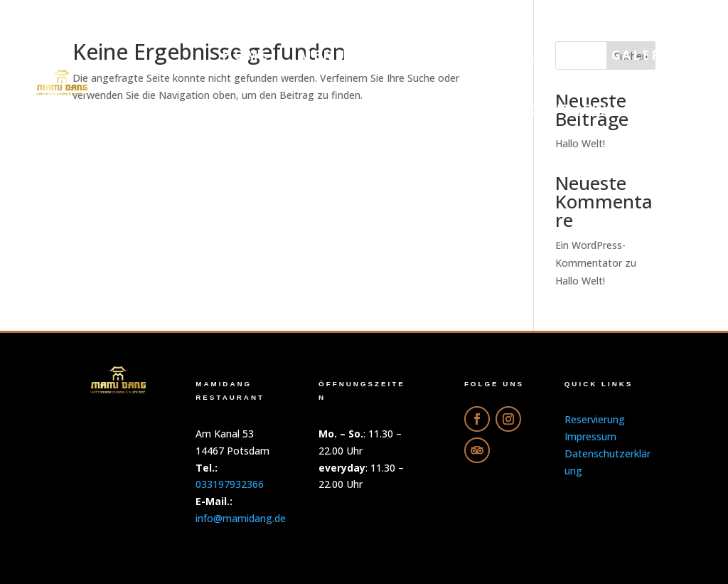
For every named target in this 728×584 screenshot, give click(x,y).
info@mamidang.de (241, 518)
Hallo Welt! (580, 281)
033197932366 (230, 484)
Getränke (245, 109)
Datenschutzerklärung (572, 109)
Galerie (644, 55)
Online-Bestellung (497, 55)
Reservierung (377, 109)
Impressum (590, 436)
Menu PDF (341, 55)
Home (246, 55)
